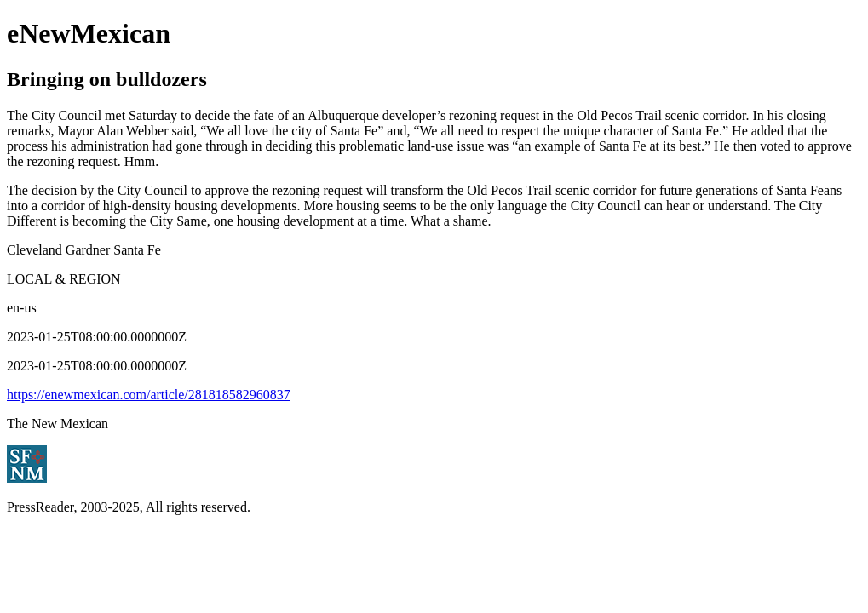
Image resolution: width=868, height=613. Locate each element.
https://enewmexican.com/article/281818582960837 (149, 395)
